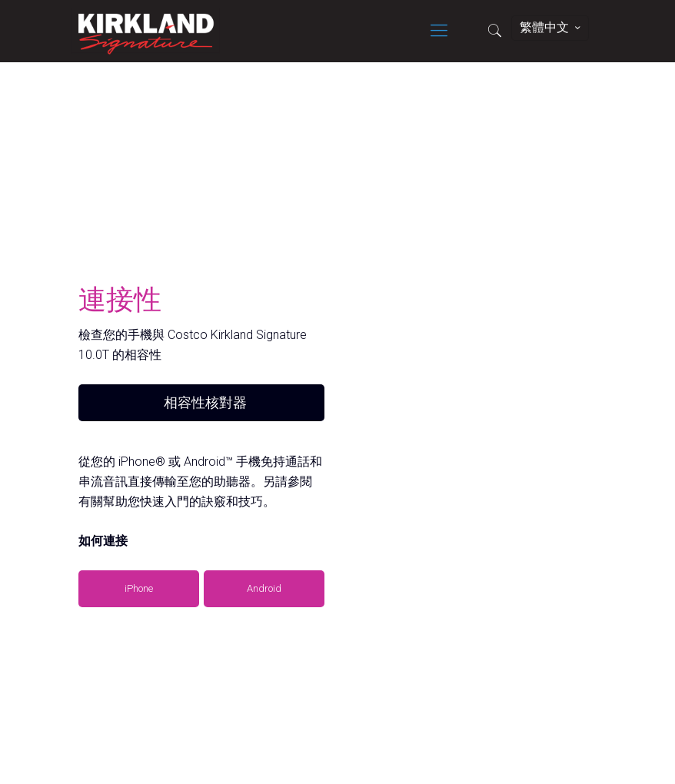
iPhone (139, 588)
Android (264, 588)
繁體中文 (552, 27)
